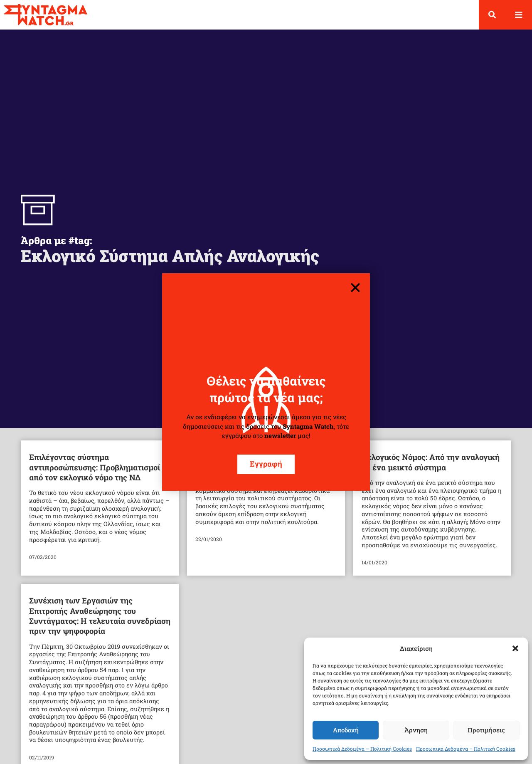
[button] (515, 648)
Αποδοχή (346, 730)
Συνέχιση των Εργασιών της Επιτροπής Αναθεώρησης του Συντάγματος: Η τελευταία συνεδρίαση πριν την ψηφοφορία (100, 616)
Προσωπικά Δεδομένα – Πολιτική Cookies (362, 749)
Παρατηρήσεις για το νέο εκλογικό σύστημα (259, 462)
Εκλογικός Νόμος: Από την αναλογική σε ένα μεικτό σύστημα (431, 462)
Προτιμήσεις (486, 730)
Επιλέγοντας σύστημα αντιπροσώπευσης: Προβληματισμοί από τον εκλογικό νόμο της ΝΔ (95, 467)
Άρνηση (416, 730)
